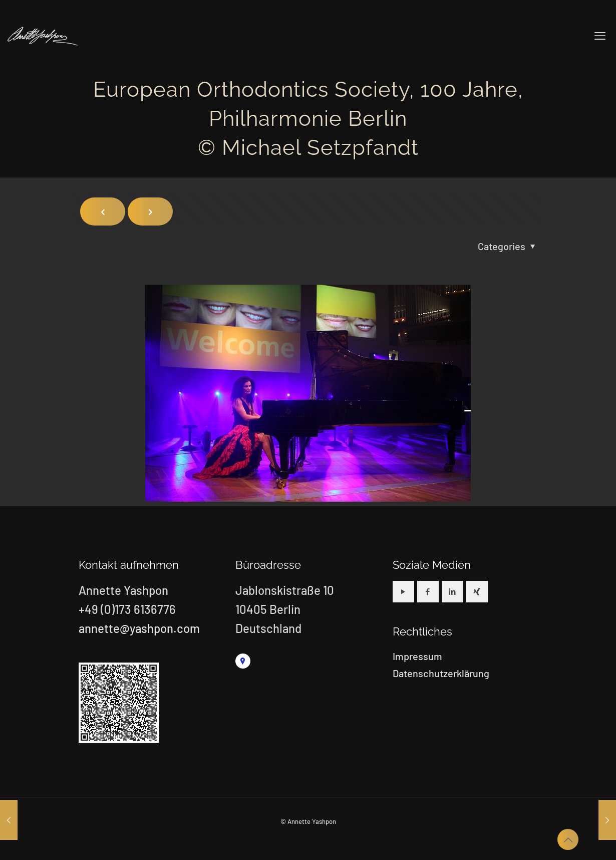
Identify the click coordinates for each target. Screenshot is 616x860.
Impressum (417, 656)
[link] (243, 661)
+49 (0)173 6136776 (127, 609)
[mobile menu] (600, 35)
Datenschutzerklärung (441, 673)
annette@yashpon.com (139, 628)
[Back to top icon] (568, 839)
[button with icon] (403, 592)
